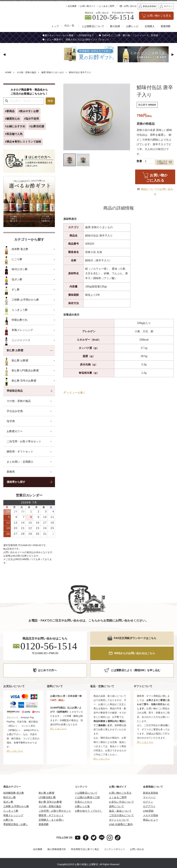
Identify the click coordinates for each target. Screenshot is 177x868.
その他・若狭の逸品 (26, 73)
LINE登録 (148, 811)
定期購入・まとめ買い (51, 820)
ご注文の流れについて (121, 815)
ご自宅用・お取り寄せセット (55, 811)
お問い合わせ (137, 849)
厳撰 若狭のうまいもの (52, 73)
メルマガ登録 (150, 815)
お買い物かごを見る (120, 793)
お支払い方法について (121, 802)
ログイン (148, 802)
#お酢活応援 (37, 126)
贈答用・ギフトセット (51, 815)
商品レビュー (150, 820)
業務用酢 (166, 26)
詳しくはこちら (15, 751)
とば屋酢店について (93, 26)
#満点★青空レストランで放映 (23, 142)
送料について (116, 806)
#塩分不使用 (31, 119)
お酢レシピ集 (82, 806)
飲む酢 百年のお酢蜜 (50, 802)
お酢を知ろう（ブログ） (89, 811)
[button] (4, 55)
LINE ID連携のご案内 (121, 824)
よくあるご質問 (118, 797)
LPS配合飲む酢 (47, 797)
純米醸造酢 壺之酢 (14, 793)
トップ (53, 26)
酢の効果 (115, 26)
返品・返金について (120, 811)
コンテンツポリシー (114, 849)
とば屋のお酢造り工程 (87, 797)
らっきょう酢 (11, 811)
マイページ (149, 797)
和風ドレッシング (13, 815)
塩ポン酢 (8, 802)
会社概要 (38, 849)
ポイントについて (119, 820)
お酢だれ (8, 820)
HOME (8, 73)
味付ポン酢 (10, 797)
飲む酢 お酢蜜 (46, 793)
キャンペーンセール (60, 35)
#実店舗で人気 (14, 134)
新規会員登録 (150, 793)
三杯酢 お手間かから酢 (16, 806)
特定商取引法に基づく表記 (85, 849)
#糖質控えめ (12, 119)
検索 (50, 101)
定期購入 (150, 26)
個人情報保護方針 (57, 849)
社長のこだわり (84, 802)
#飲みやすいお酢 (29, 111)
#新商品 (10, 111)
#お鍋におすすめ (15, 126)
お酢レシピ (132, 26)
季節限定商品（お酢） (16, 824)
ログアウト (149, 806)
